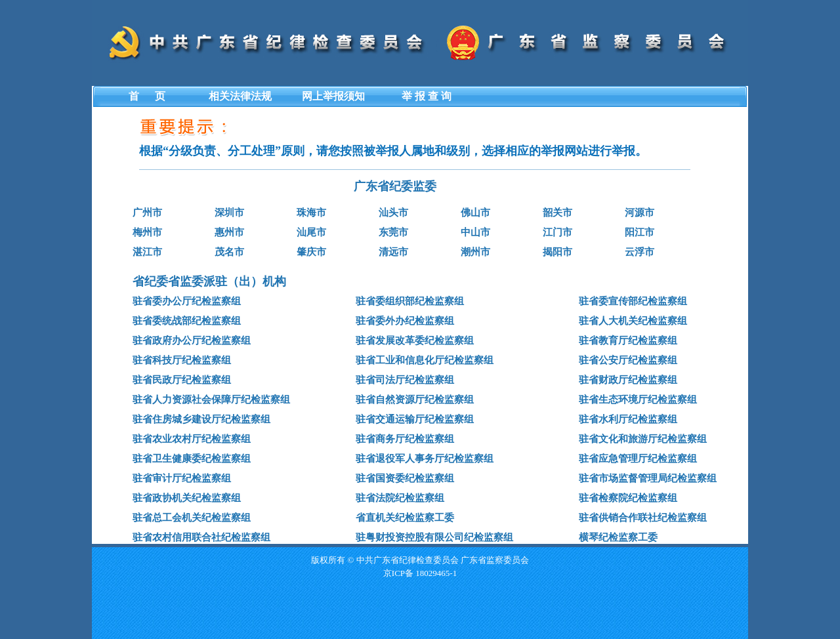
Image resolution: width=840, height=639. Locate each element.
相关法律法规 (240, 96)
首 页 (147, 96)
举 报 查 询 (427, 96)
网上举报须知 (333, 96)
